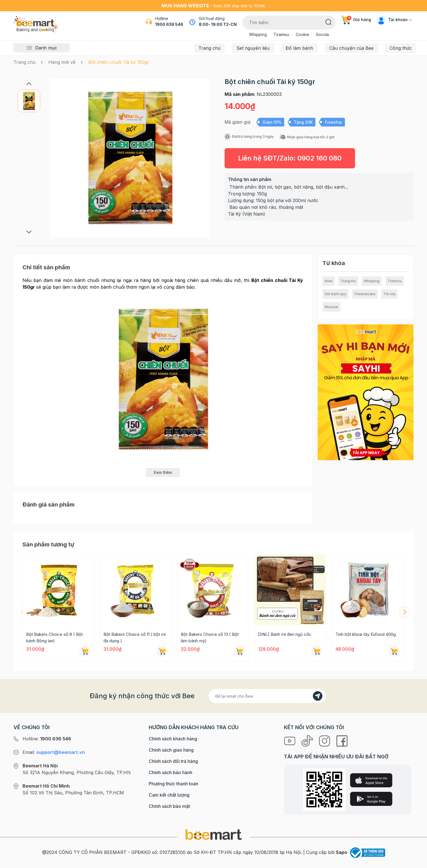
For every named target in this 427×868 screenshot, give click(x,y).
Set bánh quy (335, 294)
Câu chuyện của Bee (351, 48)
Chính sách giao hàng (171, 750)
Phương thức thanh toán (173, 784)
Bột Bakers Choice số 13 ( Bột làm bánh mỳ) (210, 638)
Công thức (401, 48)
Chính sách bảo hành (170, 772)
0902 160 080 (319, 158)
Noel (329, 281)
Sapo (342, 852)
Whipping (258, 34)
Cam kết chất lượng (169, 795)
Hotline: (47, 739)
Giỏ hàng (356, 20)
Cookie (302, 34)
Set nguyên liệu (253, 48)
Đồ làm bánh (299, 48)
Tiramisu (281, 34)
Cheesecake (365, 294)
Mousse (331, 307)
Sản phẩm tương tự (48, 544)
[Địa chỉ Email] (267, 696)
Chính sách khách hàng (173, 739)
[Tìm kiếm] (328, 22)
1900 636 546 (169, 24)
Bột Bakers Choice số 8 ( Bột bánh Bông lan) (54, 638)
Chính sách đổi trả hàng (173, 761)
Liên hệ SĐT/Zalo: (290, 158)
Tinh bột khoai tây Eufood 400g (366, 634)
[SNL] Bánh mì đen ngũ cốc (285, 634)
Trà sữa (389, 294)
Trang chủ (209, 48)
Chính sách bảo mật (169, 806)
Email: (54, 752)
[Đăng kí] (318, 696)
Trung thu (348, 281)
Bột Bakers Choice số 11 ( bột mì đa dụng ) (135, 638)
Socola (322, 34)
